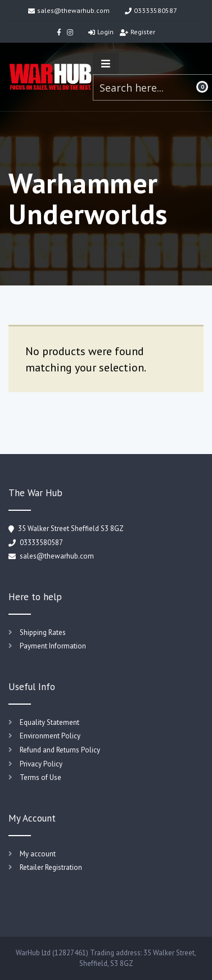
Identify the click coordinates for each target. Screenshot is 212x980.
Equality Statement (49, 722)
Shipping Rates (43, 632)
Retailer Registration (51, 867)
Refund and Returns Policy (60, 750)
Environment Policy (50, 736)
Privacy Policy (41, 764)
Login (101, 32)
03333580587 (151, 10)
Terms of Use (40, 777)
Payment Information (53, 646)
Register (137, 32)
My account (38, 854)
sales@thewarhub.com (69, 10)
